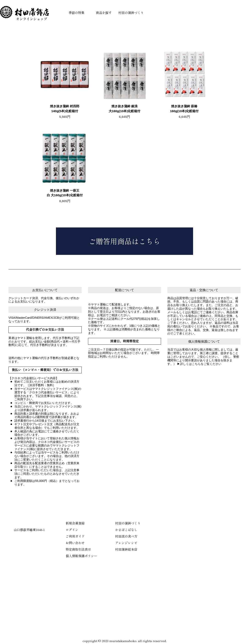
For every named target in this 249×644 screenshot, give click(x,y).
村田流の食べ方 (126, 536)
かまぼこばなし (126, 530)
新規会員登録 (75, 523)
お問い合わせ (75, 543)
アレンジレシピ (126, 543)
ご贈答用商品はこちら (124, 241)
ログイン (72, 530)
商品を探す (104, 13)
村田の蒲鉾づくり (131, 13)
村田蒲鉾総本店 (126, 549)
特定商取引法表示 (78, 549)
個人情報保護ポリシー (81, 556)
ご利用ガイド (75, 536)
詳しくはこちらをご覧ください (201, 364)
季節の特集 (76, 13)
